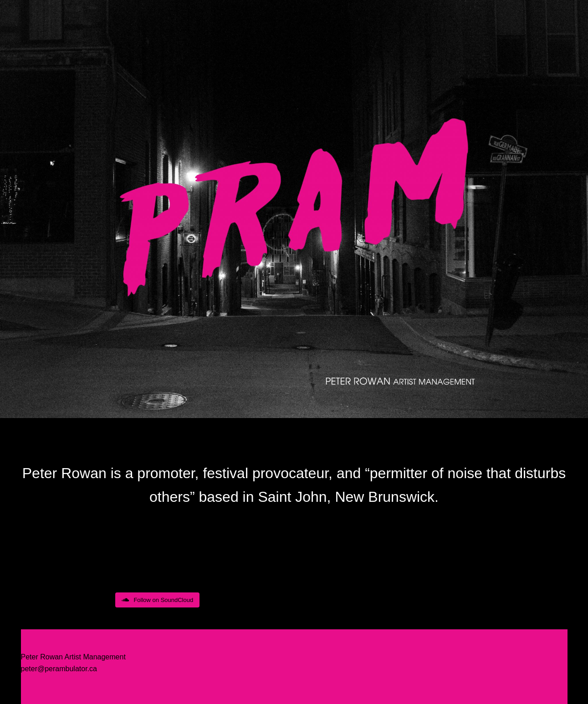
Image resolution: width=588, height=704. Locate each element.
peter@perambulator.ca (59, 669)
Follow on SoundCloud (157, 600)
